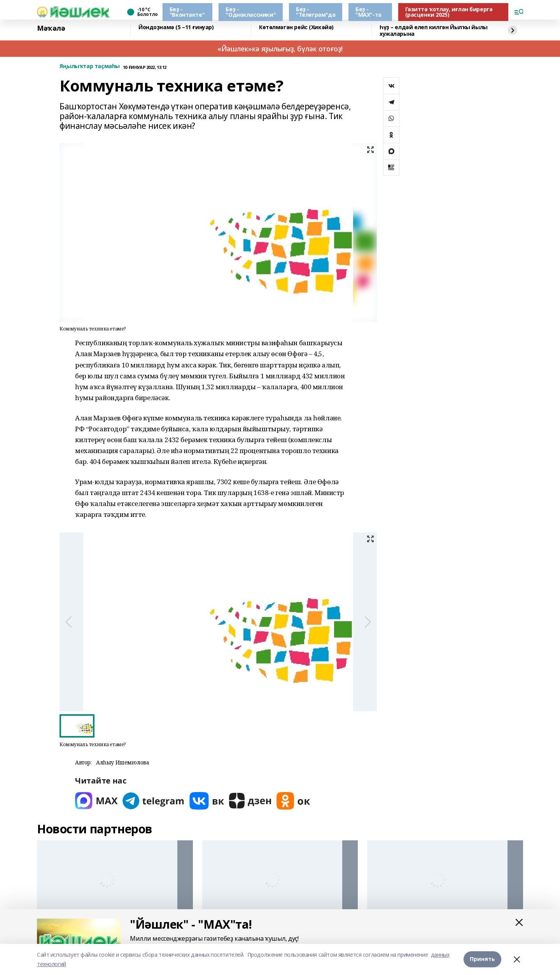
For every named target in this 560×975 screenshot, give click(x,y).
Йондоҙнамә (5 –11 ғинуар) (176, 27)
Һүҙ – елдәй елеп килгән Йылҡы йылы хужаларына (434, 31)
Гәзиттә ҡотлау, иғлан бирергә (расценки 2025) (449, 12)
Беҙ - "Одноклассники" (251, 12)
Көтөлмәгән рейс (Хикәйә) (296, 27)
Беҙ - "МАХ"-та (368, 12)
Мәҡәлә (51, 28)
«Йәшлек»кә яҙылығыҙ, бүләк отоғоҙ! (280, 49)
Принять (482, 959)
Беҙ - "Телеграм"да (316, 12)
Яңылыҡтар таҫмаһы (90, 66)
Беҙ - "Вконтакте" (187, 12)
